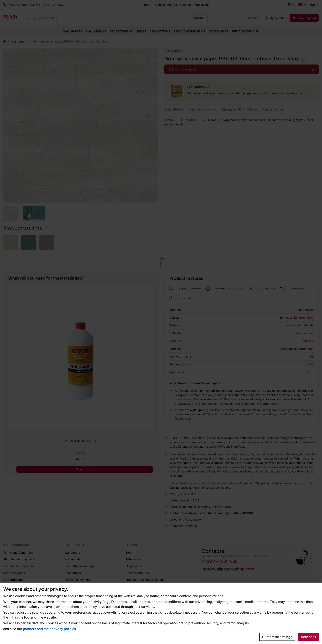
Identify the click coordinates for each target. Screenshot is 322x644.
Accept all (308, 637)
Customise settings (277, 637)
